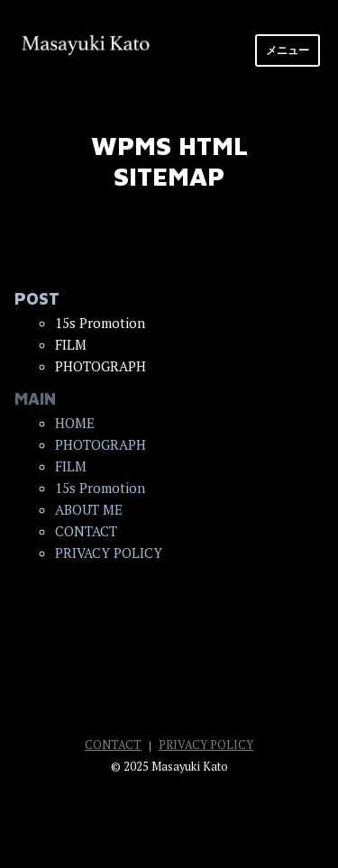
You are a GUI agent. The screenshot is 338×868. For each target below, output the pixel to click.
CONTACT (86, 531)
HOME (75, 423)
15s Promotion (100, 488)
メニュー (288, 50)
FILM (71, 466)
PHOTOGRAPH (100, 444)
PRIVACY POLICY (109, 553)
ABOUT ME (89, 509)
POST (37, 299)
